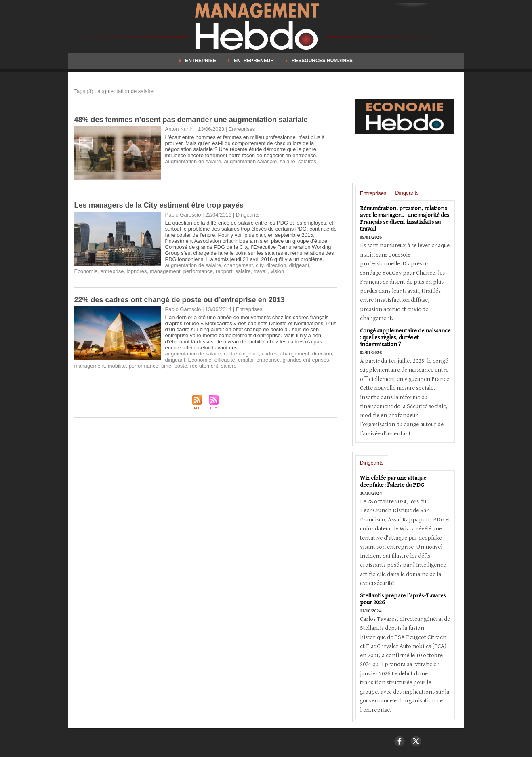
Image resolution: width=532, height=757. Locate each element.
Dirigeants (407, 193)
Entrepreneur (251, 61)
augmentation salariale (251, 161)
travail (261, 271)
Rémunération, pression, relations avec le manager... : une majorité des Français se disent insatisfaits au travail (405, 219)
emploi (246, 360)
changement (239, 265)
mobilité (117, 366)
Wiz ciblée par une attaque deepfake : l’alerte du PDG (393, 482)
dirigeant (299, 265)
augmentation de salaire (193, 161)
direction (276, 265)
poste (181, 366)
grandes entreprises (306, 360)
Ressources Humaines (319, 61)
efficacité (225, 360)
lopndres (137, 271)
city (260, 265)
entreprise (112, 271)
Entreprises (373, 193)
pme (166, 366)
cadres (270, 354)
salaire (288, 161)
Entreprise (198, 61)
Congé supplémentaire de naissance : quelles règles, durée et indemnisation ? (405, 337)
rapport (224, 271)
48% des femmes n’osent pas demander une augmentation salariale (191, 120)
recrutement (204, 366)
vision (277, 271)
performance (198, 271)
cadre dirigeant (242, 354)
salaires (307, 161)
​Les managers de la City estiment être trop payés (159, 205)
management (165, 271)
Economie (86, 271)
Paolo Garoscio (183, 215)
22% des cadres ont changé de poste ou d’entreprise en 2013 (180, 300)
